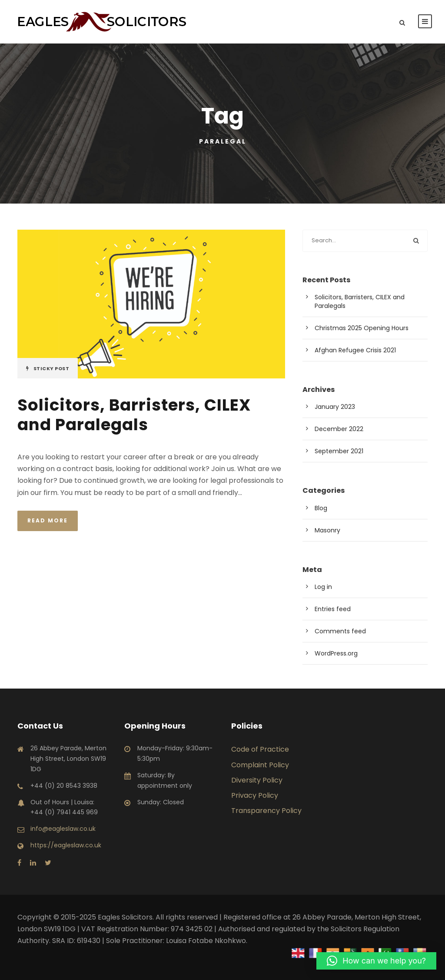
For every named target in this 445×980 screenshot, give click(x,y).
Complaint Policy (260, 765)
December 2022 (339, 429)
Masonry (327, 530)
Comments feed (340, 631)
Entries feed (333, 609)
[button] (376, 961)
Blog (321, 508)
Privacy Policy (255, 795)
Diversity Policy (257, 780)
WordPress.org (336, 653)
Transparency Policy (266, 811)
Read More (48, 520)
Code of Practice (260, 749)
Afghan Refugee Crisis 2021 (355, 350)
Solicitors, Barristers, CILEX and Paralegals (134, 415)
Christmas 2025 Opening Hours (362, 328)
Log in (323, 587)
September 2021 (339, 451)
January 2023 (335, 407)
